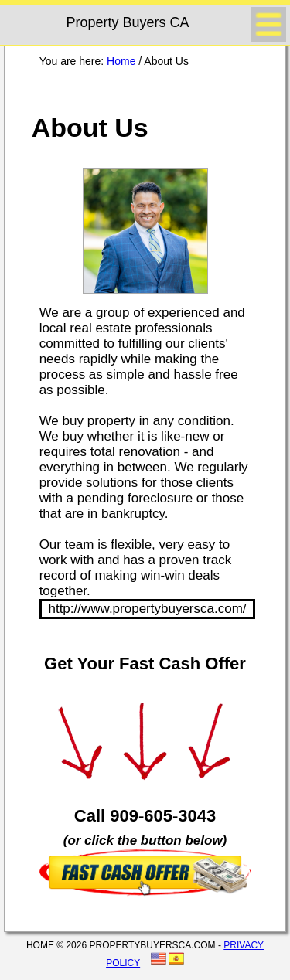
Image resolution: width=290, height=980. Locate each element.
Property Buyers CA (127, 22)
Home (121, 61)
